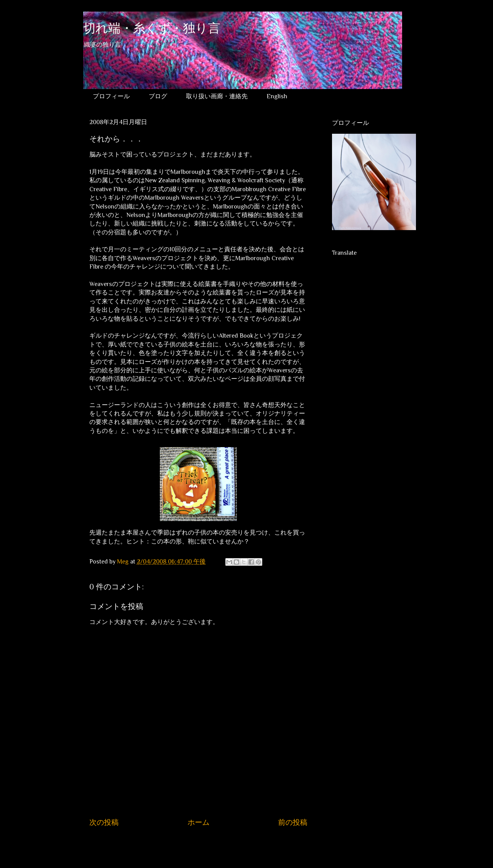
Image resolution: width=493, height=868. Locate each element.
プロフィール (111, 96)
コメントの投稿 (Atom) (206, 846)
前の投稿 (293, 822)
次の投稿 (104, 822)
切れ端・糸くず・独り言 (152, 29)
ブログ (158, 96)
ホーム (199, 822)
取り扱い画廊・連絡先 (217, 96)
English (277, 96)
